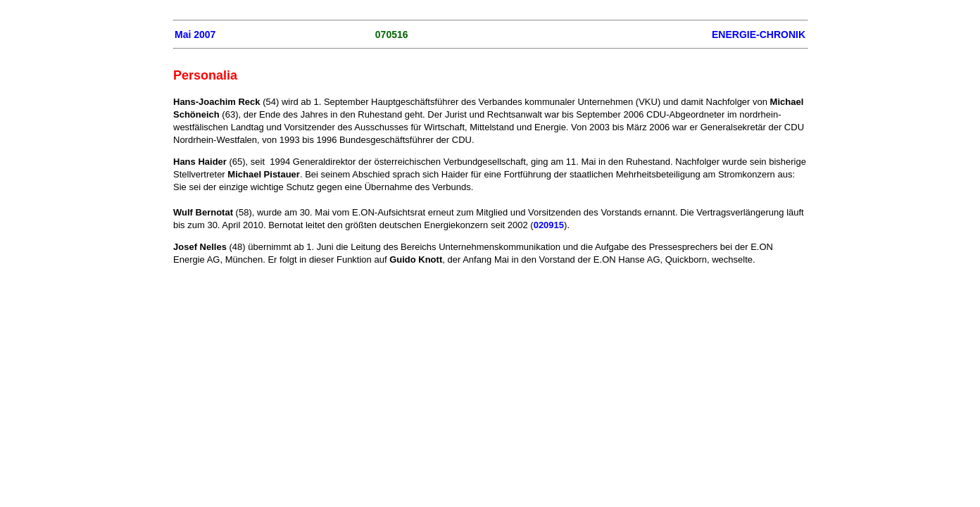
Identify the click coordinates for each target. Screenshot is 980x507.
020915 (549, 225)
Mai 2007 (195, 35)
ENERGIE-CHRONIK (759, 35)
